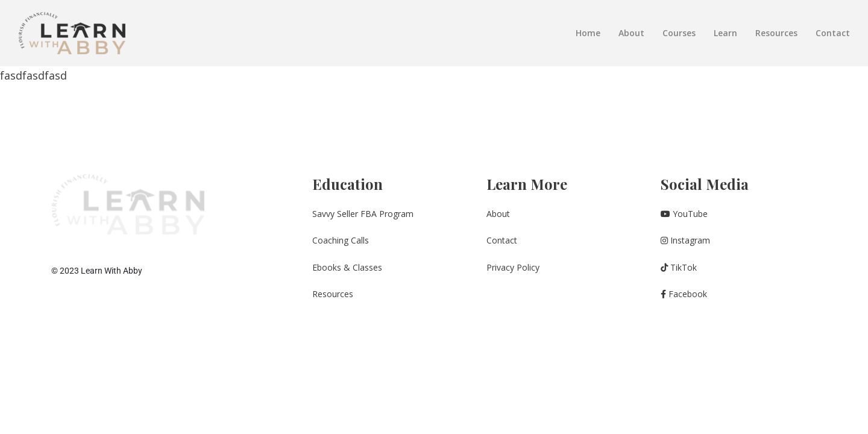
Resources (776, 33)
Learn (725, 33)
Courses (679, 33)
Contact (833, 33)
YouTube (684, 214)
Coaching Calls (341, 240)
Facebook (684, 294)
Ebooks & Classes (347, 267)
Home (588, 33)
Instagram (685, 240)
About (631, 33)
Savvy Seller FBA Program (363, 214)
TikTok (679, 267)
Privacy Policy (513, 267)
